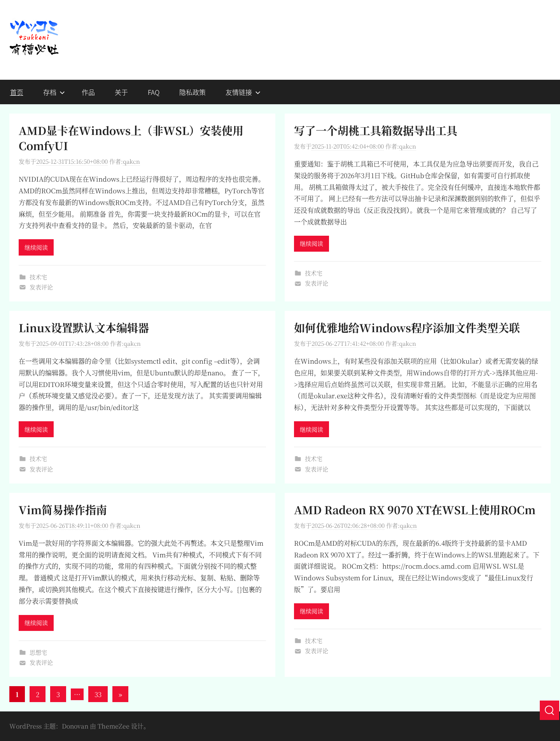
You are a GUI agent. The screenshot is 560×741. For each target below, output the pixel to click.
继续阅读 (36, 247)
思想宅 (38, 652)
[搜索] (549, 710)
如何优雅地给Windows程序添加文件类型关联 (407, 328)
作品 (88, 92)
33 (98, 694)
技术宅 (38, 277)
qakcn (131, 161)
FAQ (154, 92)
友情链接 (243, 92)
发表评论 (41, 287)
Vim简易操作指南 (63, 510)
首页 (17, 92)
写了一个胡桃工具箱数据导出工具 (376, 130)
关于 (121, 92)
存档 (54, 92)
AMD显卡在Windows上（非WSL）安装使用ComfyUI (131, 138)
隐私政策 (192, 92)
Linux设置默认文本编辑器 (84, 328)
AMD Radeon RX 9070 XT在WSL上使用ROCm (415, 510)
